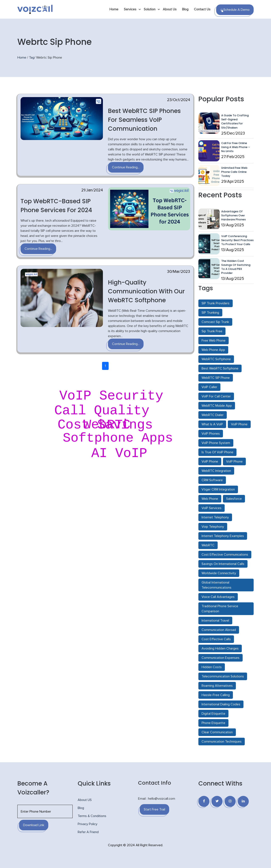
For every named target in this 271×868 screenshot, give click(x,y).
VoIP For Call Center (216, 396)
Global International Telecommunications (216, 585)
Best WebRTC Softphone (220, 368)
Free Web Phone (214, 341)
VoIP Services (212, 508)
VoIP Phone (239, 424)
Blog (185, 9)
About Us (170, 9)
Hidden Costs (212, 667)
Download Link (34, 825)
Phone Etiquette (213, 723)
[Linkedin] (243, 801)
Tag (32, 58)
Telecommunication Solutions (223, 676)
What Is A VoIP (212, 424)
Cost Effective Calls (216, 639)
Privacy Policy (88, 824)
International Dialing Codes (221, 704)
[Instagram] (230, 801)
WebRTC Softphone (216, 359)
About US (85, 800)
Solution (150, 9)
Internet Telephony (215, 517)
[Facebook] (204, 801)
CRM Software (212, 480)
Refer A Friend (88, 832)
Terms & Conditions (92, 816)
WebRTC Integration (216, 471)
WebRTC (208, 545)
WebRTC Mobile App (217, 406)
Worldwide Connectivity (219, 573)
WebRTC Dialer (213, 415)
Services (130, 9)
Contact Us (202, 9)
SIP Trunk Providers (216, 303)
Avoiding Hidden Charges (220, 648)
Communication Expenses (221, 658)
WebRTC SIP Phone (216, 378)
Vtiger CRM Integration (218, 489)
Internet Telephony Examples (223, 536)
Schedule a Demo (235, 10)
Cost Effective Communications (225, 555)
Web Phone (210, 499)
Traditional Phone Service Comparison (220, 609)
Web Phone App (213, 350)
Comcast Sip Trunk (215, 322)
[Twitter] (217, 801)
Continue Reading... (126, 167)
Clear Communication (217, 732)
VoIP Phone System (216, 443)
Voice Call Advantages (218, 597)
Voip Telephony (213, 527)
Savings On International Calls (223, 564)
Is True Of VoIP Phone (217, 452)
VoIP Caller (209, 387)
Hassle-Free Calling (216, 695)
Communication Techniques (222, 742)
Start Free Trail (154, 809)
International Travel (215, 621)
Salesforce (234, 499)
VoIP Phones (211, 434)
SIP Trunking (210, 313)
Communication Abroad (219, 630)
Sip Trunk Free (212, 331)
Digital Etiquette (213, 714)
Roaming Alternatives (217, 686)
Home (114, 9)
